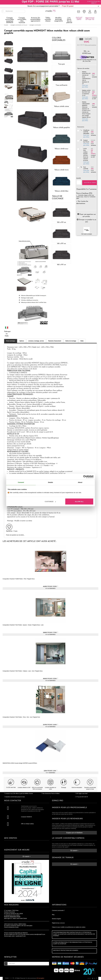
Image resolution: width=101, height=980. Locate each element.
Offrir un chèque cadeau (27, 824)
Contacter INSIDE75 (26, 817)
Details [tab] (50, 482)
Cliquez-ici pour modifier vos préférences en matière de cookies (69, 927)
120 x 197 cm (61, 222)
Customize (50, 501)
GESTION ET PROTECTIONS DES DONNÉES (66, 950)
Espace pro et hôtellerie (74, 833)
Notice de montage (71, 341)
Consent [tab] (21, 482)
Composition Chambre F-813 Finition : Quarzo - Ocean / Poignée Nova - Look (23, 625)
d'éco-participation (90, 45)
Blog (53, 915)
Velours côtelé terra (61, 170)
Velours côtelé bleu (61, 191)
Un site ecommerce (35, 978)
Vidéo (82, 341)
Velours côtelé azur (61, 149)
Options (22, 341)
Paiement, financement (55, 341)
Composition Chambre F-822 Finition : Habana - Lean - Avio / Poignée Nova (23, 671)
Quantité (78, 178)
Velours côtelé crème (61, 106)
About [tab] (80, 482)
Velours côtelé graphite (61, 128)
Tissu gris (61, 64)
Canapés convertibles (35, 25)
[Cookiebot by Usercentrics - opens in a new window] (85, 477)
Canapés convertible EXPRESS (19, 25)
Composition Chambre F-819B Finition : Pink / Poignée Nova (19, 579)
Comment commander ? (58, 910)
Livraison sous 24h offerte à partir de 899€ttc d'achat (18, 794)
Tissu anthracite (61, 85)
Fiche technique (11, 341)
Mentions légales (56, 919)
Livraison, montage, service (36, 341)
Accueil (6, 25)
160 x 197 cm (61, 265)
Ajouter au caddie (90, 183)
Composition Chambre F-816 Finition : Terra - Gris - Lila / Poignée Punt (21, 717)
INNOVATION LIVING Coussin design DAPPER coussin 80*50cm (20, 763)
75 (12, 978)
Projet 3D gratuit (68, 6)
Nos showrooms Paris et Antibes (50, 794)
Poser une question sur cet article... (15, 535)
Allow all (79, 501)
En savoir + (27, 856)
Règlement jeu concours (58, 923)
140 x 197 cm (61, 244)
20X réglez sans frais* (81, 794)
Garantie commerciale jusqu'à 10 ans (14, 797)
